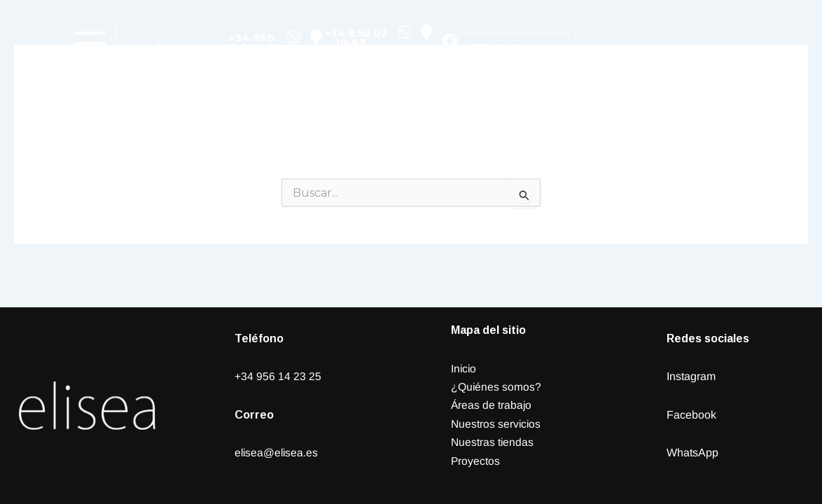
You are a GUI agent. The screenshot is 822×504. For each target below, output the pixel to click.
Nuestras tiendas (493, 442)
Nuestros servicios (497, 424)
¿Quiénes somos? (496, 387)
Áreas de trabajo (492, 405)
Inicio (464, 369)
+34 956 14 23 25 (278, 376)
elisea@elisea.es (278, 453)
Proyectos (476, 461)
